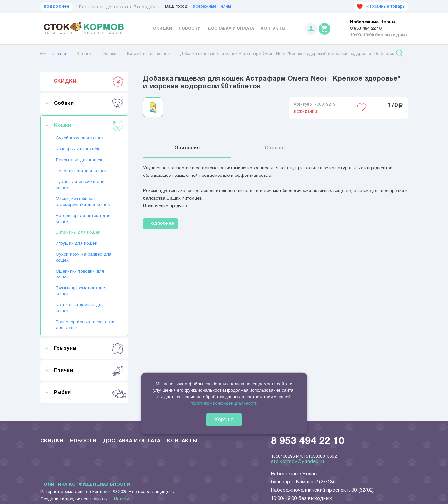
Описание (187, 148)
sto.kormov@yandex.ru (297, 462)
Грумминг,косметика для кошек (81, 291)
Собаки (89, 103)
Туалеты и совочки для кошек (80, 185)
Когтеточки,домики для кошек (80, 308)
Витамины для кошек (149, 54)
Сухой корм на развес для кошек (84, 258)
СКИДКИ (89, 81)
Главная (53, 54)
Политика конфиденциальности (85, 485)
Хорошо (224, 419)
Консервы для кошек (78, 149)
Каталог (85, 54)
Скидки (162, 29)
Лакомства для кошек (79, 160)
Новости (190, 29)
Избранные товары (381, 7)
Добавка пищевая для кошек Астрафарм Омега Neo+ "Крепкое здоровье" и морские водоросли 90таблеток (287, 54)
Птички (89, 371)
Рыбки (89, 393)
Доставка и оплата (231, 29)
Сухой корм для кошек (80, 138)
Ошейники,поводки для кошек (80, 275)
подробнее (57, 7)
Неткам (122, 499)
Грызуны (89, 348)
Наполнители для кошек (81, 171)
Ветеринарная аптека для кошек (83, 219)
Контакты (273, 29)
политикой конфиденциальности (224, 403)
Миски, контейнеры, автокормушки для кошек (83, 202)
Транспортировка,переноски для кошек (84, 325)
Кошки (110, 54)
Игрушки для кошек (76, 244)
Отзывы (275, 148)
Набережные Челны (210, 7)
